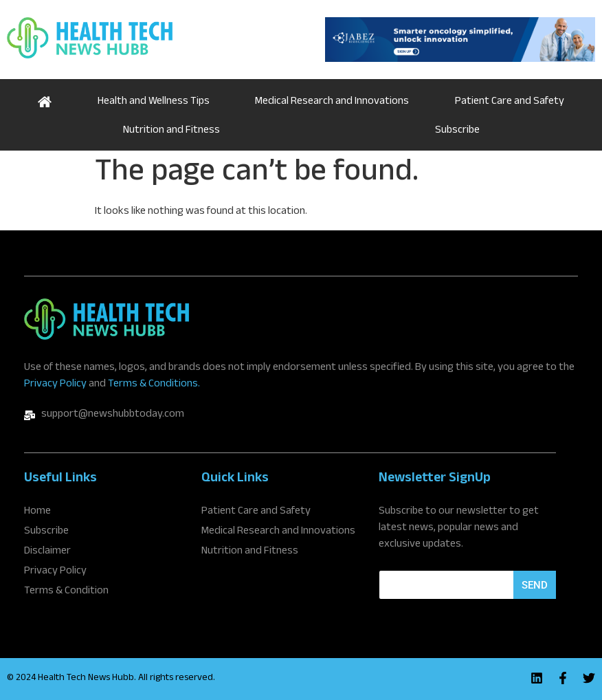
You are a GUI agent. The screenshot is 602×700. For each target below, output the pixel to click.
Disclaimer (47, 552)
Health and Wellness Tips (154, 102)
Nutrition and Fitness (171, 131)
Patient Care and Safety (510, 102)
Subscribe (457, 131)
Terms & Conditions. (154, 385)
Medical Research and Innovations (332, 102)
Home (45, 100)
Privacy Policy (55, 385)
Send (535, 585)
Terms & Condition (66, 592)
